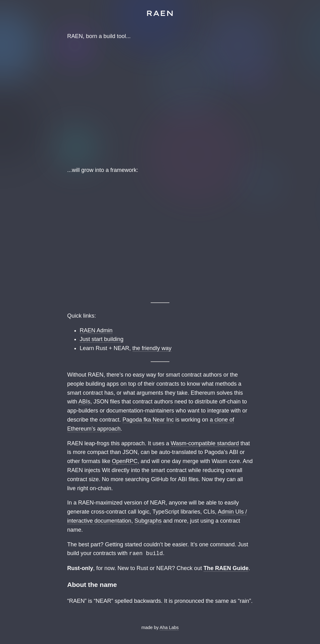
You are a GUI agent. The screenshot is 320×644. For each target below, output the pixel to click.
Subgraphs (148, 521)
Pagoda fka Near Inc (148, 420)
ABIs (84, 402)
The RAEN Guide (226, 568)
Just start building (102, 339)
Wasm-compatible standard (205, 443)
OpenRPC (125, 461)
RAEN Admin (96, 330)
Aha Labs (169, 627)
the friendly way (152, 348)
